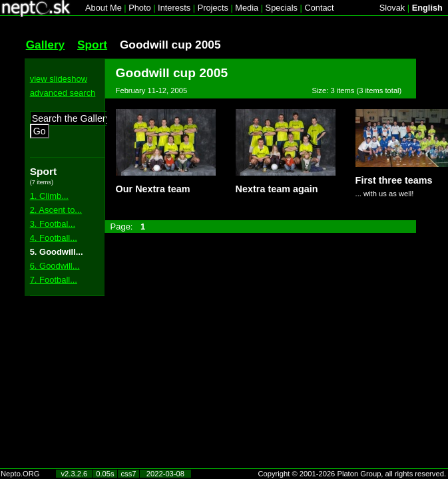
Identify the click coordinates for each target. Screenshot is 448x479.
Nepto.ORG (20, 474)
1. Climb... (49, 196)
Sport (92, 45)
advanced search (63, 93)
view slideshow (59, 79)
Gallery (46, 45)
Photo (139, 8)
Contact (319, 8)
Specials (282, 8)
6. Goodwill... (55, 266)
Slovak (392, 8)
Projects (213, 8)
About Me (104, 8)
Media (247, 8)
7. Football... (54, 280)
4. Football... (54, 238)
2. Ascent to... (56, 210)
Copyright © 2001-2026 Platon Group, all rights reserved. (352, 474)
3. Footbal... (53, 224)
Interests (174, 8)
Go (40, 131)
